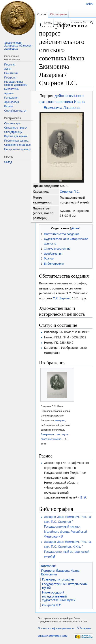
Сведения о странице (17, 145)
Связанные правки (16, 128)
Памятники (11, 73)
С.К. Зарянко (62, 298)
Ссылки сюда (12, 123)
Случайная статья (15, 111)
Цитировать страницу (17, 149)
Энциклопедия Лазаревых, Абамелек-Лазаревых (18, 46)
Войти (90, 4)
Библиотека (11, 89)
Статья (42, 14)
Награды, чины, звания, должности (16, 83)
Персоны (10, 65)
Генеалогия (11, 98)
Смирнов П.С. (70, 192)
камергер (60, 420)
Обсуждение (58, 14)
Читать (44, 23)
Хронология (11, 102)
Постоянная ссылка (16, 141)
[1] (82, 497)
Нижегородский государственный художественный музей (59, 596)
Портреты (10, 78)
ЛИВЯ (8, 69)
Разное (9, 106)
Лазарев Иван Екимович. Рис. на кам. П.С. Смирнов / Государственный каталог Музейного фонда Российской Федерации (67, 527)
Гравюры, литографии (58, 579)
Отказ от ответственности (53, 636)
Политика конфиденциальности (56, 628)
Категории (48, 566)
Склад (8, 162)
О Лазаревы (84, 628)
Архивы (9, 93)
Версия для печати (16, 136)
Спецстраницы (13, 132)
